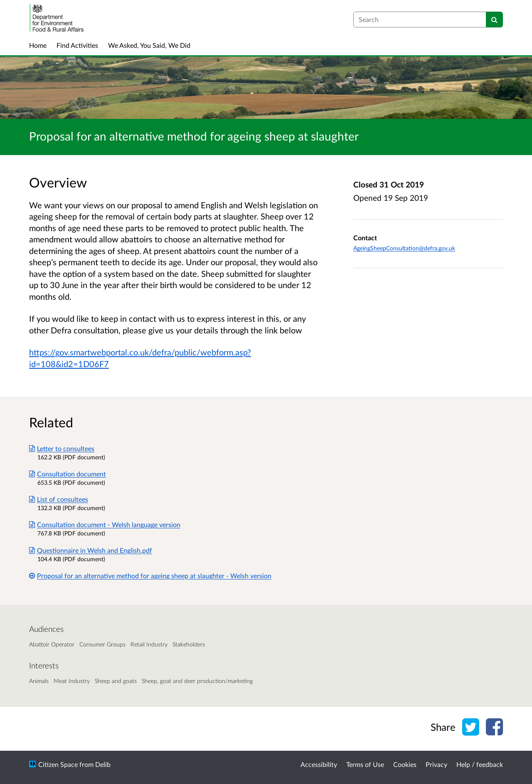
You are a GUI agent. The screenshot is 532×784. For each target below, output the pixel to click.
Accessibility (319, 764)
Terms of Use (365, 764)
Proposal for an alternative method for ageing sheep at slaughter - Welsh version (150, 576)
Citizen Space (58, 764)
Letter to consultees (62, 448)
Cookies (405, 764)
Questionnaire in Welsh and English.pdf (91, 550)
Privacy (436, 764)
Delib (103, 764)
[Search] (494, 20)
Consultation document (68, 474)
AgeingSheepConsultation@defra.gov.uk (404, 248)
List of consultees (59, 499)
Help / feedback (480, 764)
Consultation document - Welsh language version (105, 524)
